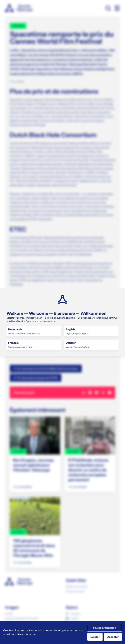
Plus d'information (105, 628)
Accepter (113, 637)
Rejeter (95, 637)
